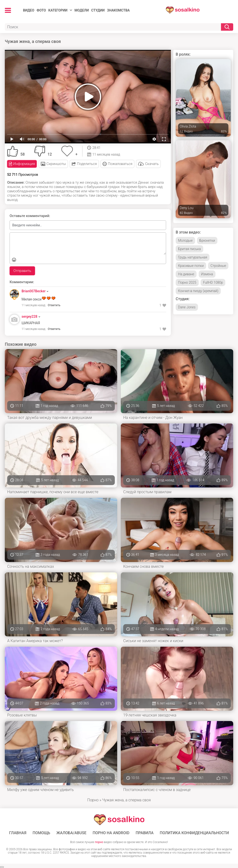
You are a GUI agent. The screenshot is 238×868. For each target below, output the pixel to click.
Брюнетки (207, 240)
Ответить (54, 305)
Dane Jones (187, 307)
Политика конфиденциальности (194, 833)
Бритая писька (189, 249)
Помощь (41, 833)
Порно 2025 (187, 282)
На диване (186, 274)
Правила (145, 833)
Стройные (218, 266)
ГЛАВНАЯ (18, 833)
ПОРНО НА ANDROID (111, 833)
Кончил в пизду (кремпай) (198, 291)
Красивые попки (191, 266)
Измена (207, 274)
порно (99, 842)
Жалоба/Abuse (71, 833)
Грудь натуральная (193, 257)
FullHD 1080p (213, 282)
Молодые (185, 240)
